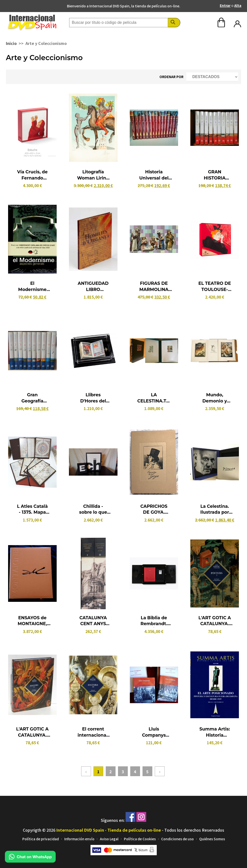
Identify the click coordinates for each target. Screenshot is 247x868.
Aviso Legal (109, 839)
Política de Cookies (140, 839)
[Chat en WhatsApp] (30, 861)
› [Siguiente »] (160, 771)
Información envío (79, 839)
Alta (238, 5)
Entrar (225, 5)
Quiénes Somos (212, 839)
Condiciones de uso (177, 839)
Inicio (11, 43)
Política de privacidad (41, 839)
